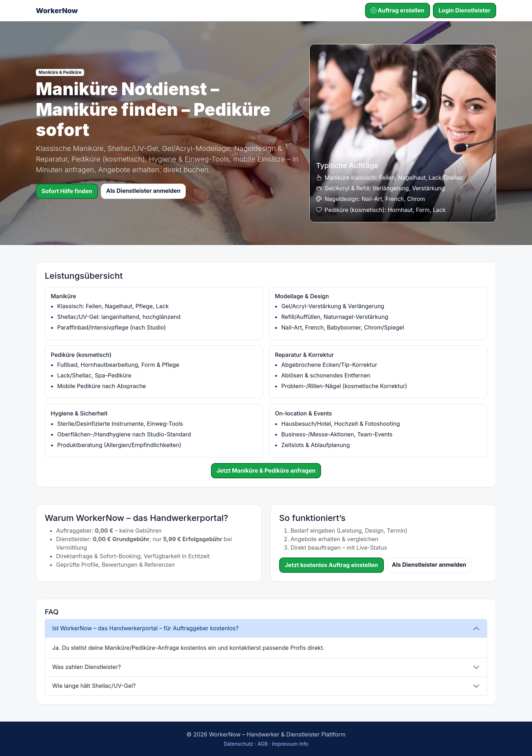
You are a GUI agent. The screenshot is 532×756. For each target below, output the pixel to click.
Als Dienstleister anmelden (143, 191)
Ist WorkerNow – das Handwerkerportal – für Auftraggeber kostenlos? (145, 628)
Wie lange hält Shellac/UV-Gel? (94, 686)
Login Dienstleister (465, 10)
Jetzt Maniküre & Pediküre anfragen (266, 471)
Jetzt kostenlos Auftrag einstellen (332, 565)
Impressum (285, 744)
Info (304, 744)
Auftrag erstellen (398, 10)
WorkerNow (57, 11)
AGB (263, 744)
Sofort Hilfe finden (67, 191)
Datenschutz (238, 744)
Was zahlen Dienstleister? (86, 667)
